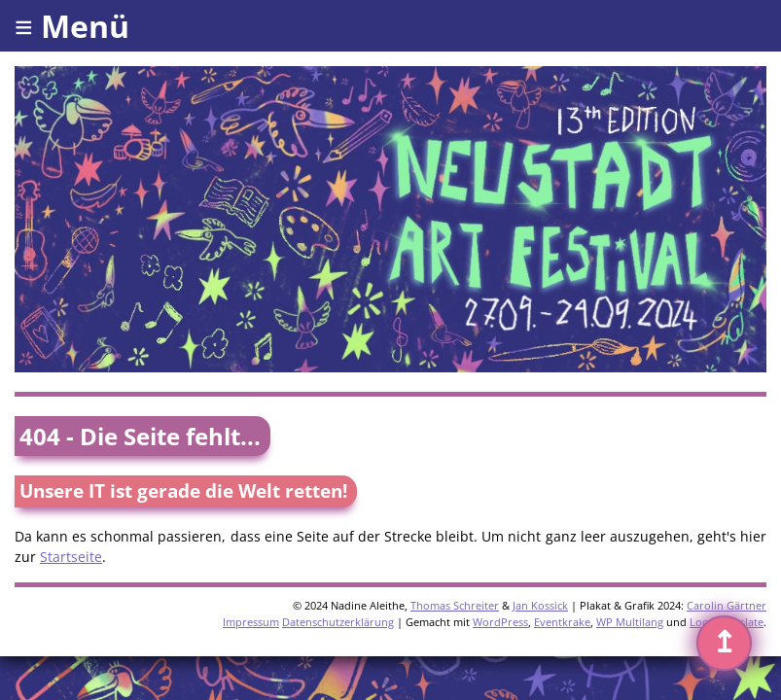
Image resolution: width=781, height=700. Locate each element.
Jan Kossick (540, 605)
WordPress (500, 622)
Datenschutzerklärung (338, 622)
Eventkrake (562, 622)
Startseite (71, 557)
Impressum (251, 622)
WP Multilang (630, 622)
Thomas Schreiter (455, 605)
